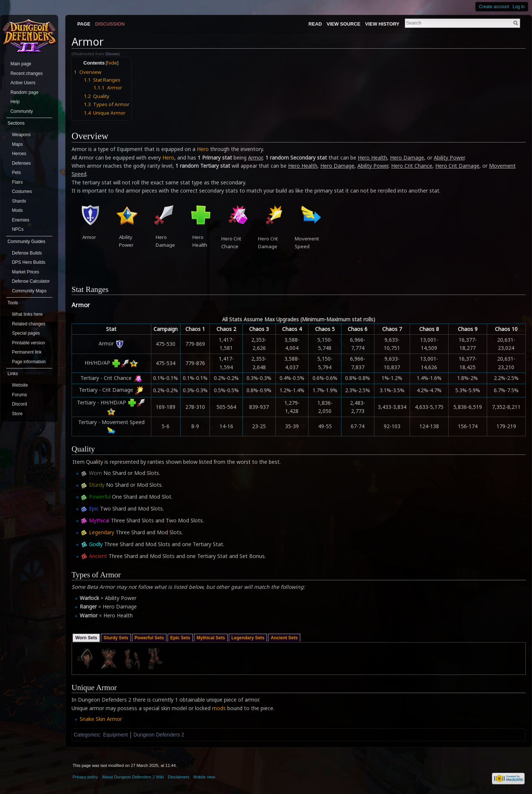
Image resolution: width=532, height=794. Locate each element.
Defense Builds (27, 253)
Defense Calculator (31, 281)
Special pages (26, 333)
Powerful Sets (149, 638)
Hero (203, 149)
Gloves (112, 54)
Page (84, 24)
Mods (17, 210)
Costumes (22, 191)
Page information (29, 362)
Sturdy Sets (116, 638)
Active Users (23, 83)
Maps (17, 144)
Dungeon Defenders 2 (159, 735)
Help (15, 102)
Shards (19, 201)
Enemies (21, 220)
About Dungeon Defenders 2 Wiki (133, 777)
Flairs (17, 182)
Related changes (29, 324)
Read (315, 24)
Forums (19, 395)
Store (17, 414)
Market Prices (25, 272)
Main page (21, 64)
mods (219, 708)
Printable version (28, 343)
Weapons (21, 135)
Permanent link (27, 352)
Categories (86, 735)
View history (382, 24)
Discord (19, 404)
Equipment (115, 735)
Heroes (19, 154)
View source (343, 24)
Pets (16, 173)
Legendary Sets (248, 638)
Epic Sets (180, 638)
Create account (494, 7)
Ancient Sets (284, 638)
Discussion (110, 24)
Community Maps (29, 291)
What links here (27, 314)
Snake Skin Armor (101, 719)
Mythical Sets (211, 638)
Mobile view (204, 777)
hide (112, 63)
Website (20, 385)
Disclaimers (179, 777)
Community (22, 111)
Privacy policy (85, 777)
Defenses (21, 163)
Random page (24, 92)
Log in (519, 7)
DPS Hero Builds (29, 262)
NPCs (18, 229)
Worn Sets (86, 638)
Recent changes (27, 73)
